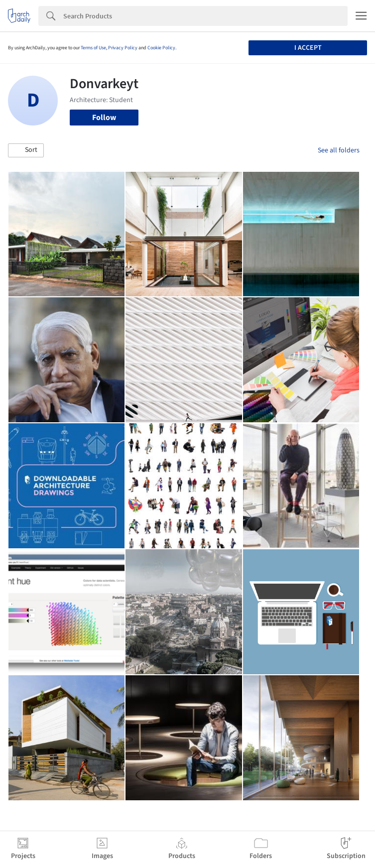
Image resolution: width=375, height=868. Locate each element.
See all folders (339, 150)
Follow (104, 118)
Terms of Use (93, 48)
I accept (308, 48)
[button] (26, 150)
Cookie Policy (161, 48)
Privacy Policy (123, 48)
